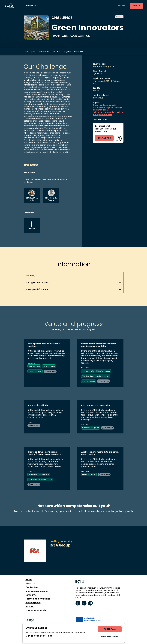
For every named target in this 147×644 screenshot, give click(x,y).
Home (29, 580)
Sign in (122, 6)
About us (31, 583)
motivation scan (33, 511)
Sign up (136, 6)
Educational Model (36, 610)
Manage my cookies (37, 591)
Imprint (30, 606)
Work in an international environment (96, 376)
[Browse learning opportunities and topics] (31, 6)
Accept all (110, 629)
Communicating (89, 381)
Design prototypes (89, 474)
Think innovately (49, 366)
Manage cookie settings (39, 636)
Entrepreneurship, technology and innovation (107, 109)
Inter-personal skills (103, 115)
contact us (104, 138)
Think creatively (34, 366)
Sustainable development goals (40, 479)
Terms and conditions (38, 599)
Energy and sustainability (105, 105)
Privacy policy (33, 603)
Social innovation (35, 371)
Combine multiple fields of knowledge (96, 371)
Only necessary (110, 636)
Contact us (32, 587)
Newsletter (31, 595)
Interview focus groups (91, 428)
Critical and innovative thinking (108, 112)
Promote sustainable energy (39, 474)
